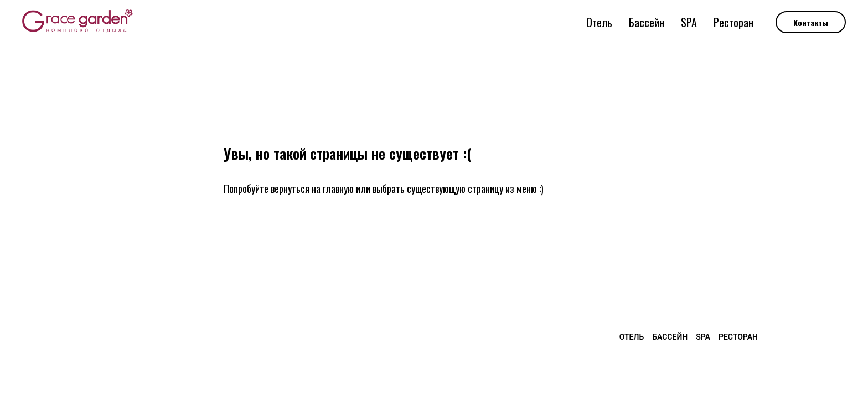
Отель (599, 22)
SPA (689, 22)
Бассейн (647, 22)
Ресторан (733, 22)
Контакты (811, 22)
